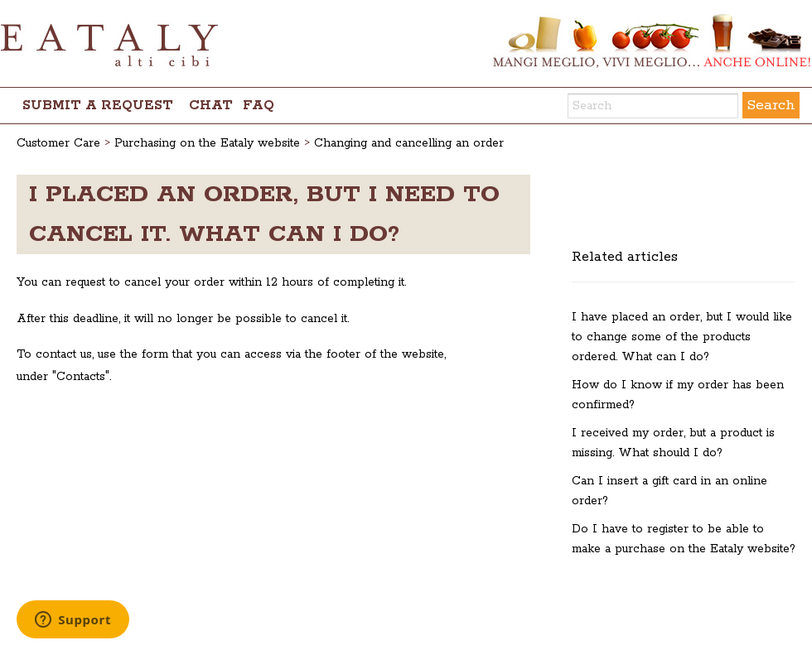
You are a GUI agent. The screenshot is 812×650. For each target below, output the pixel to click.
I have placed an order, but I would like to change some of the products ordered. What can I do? (682, 337)
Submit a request (98, 106)
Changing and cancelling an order (409, 143)
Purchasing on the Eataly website (207, 143)
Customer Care (58, 143)
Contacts (81, 377)
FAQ (259, 106)
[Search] (653, 106)
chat (211, 106)
